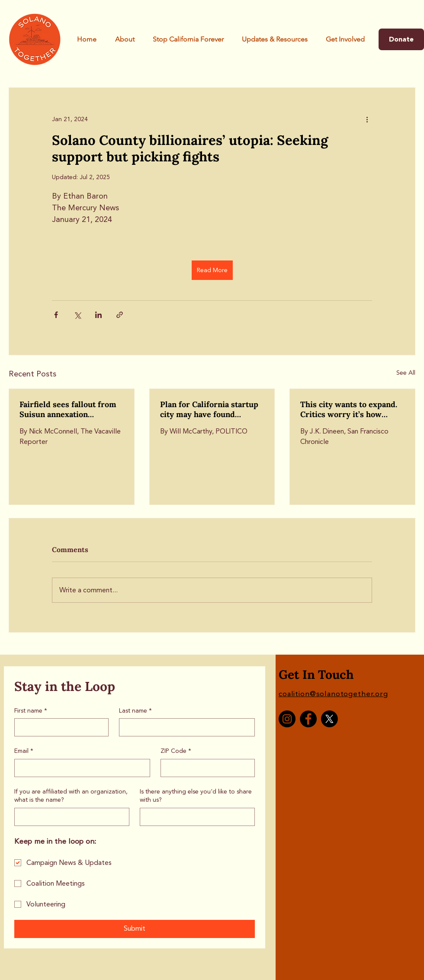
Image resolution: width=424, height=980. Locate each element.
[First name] (59, 727)
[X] (329, 719)
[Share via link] (120, 315)
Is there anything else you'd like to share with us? (196, 796)
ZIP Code (176, 751)
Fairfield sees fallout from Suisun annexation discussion (68, 409)
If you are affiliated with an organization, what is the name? (71, 796)
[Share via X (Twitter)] (77, 315)
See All (406, 373)
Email (24, 751)
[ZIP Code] (205, 768)
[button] (188, 39)
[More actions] (367, 119)
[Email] (80, 768)
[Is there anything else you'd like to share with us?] (195, 817)
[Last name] (184, 727)
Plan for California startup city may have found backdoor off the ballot (209, 409)
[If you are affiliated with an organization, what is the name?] (69, 817)
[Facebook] (308, 719)
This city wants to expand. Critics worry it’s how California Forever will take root (352, 409)
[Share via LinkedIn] (98, 315)
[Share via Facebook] (56, 315)
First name (31, 711)
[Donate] (401, 39)
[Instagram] (287, 719)
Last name (135, 711)
